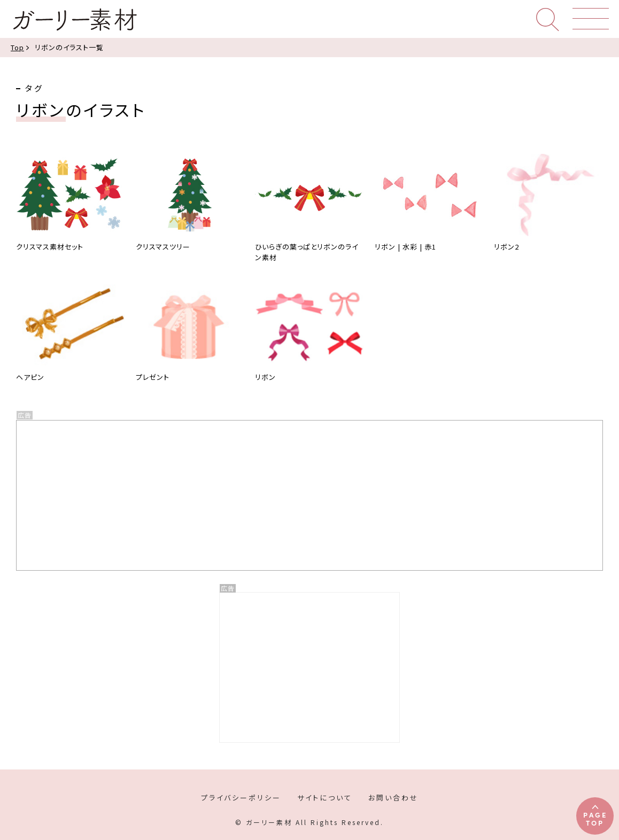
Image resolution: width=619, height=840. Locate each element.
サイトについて (325, 798)
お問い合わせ (393, 798)
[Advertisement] (309, 667)
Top (17, 47)
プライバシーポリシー (241, 798)
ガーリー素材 (74, 20)
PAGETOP (595, 818)
